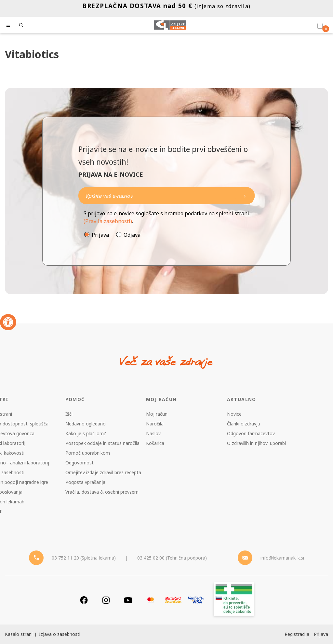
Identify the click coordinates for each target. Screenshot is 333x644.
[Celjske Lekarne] (170, 25)
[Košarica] (320, 25)
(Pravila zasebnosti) (108, 221)
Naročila (155, 424)
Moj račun (157, 414)
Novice (234, 414)
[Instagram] (106, 600)
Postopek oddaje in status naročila (102, 443)
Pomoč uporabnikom (88, 453)
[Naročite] (166, 196)
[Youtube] (128, 600)
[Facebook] (84, 600)
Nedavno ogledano (86, 424)
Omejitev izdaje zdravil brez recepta (103, 472)
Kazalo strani (19, 634)
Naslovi (154, 433)
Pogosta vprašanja (85, 482)
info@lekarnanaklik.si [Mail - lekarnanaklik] (282, 558)
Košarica (155, 443)
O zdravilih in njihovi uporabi (256, 443)
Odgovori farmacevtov (251, 433)
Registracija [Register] (297, 634)
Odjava (132, 235)
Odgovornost (80, 463)
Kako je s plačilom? (86, 433)
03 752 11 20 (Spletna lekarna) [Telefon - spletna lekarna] (84, 558)
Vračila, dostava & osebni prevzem (102, 492)
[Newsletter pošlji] (245, 196)
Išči (69, 414)
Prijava (100, 235)
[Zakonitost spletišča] (234, 600)
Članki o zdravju (244, 424)
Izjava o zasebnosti (60, 634)
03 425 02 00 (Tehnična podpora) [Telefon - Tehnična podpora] (172, 558)
